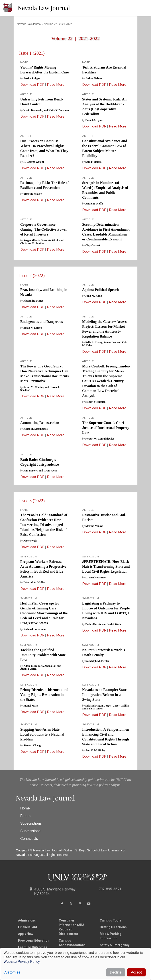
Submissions (30, 831)
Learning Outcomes (33, 947)
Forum (25, 816)
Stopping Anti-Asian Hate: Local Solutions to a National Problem (42, 734)
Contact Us (29, 839)
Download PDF (32, 85)
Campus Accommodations (72, 943)
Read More (55, 85)
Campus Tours (111, 920)
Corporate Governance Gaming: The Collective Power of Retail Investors (44, 229)
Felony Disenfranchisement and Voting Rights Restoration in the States (44, 695)
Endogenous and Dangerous (42, 322)
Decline (116, 972)
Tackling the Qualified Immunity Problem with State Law (43, 655)
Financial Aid (28, 927)
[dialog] (75, 964)
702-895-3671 (110, 889)
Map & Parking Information (111, 936)
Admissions (27, 920)
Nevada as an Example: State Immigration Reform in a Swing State (104, 695)
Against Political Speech (100, 290)
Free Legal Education (34, 940)
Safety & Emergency (115, 945)
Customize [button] (12, 972)
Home (25, 808)
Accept (136, 972)
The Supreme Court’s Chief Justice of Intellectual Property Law (106, 428)
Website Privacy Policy (22, 962)
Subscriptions (31, 823)
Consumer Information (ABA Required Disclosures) (71, 927)
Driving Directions (113, 927)
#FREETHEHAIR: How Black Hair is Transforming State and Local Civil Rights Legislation (106, 566)
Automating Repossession (40, 423)
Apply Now (26, 934)
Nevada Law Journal (44, 8)
